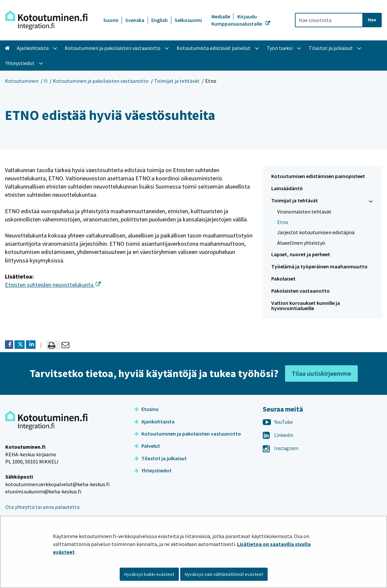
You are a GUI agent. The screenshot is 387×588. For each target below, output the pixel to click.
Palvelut (147, 446)
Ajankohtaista (154, 421)
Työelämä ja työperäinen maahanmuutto (319, 266)
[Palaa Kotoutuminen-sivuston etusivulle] (46, 20)
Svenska (135, 20)
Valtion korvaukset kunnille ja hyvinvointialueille (306, 306)
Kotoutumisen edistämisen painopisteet (318, 176)
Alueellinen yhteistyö (301, 243)
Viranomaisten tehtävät (304, 212)
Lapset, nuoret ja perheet (301, 254)
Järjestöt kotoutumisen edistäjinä (316, 232)
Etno (283, 222)
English (159, 20)
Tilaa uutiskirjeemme (321, 373)
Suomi (111, 20)
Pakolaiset (283, 279)
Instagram (280, 448)
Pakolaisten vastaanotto (301, 291)
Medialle (221, 16)
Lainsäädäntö (287, 188)
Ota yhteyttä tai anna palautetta (42, 507)
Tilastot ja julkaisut (160, 458)
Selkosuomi (188, 20)
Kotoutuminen (22, 81)
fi (46, 81)
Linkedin (278, 435)
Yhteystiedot (153, 470)
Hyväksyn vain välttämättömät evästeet (224, 574)
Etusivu (146, 409)
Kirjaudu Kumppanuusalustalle (237, 20)
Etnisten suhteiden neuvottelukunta (53, 285)
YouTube (278, 422)
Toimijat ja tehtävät (177, 81)
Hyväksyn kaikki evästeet (149, 574)
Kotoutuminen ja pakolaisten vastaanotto (101, 81)
